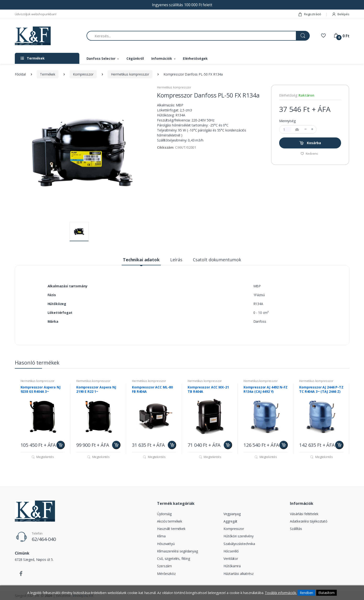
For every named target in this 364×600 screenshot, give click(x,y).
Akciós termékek (170, 521)
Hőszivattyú (166, 544)
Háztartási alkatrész (238, 574)
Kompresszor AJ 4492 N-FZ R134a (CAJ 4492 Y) (266, 389)
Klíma (161, 536)
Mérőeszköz (166, 574)
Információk (162, 58)
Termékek (48, 74)
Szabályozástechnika (239, 544)
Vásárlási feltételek (304, 514)
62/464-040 (44, 539)
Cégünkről (135, 58)
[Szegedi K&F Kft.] (33, 36)
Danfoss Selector (101, 58)
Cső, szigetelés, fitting (174, 559)
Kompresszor (83, 74)
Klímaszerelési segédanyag (177, 551)
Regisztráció (310, 14)
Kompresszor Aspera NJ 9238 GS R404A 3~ (41, 389)
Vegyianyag (232, 514)
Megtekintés (43, 457)
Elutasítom (326, 593)
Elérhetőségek (195, 58)
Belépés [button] (341, 14)
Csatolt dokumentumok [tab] (217, 260)
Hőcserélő (231, 551)
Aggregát (230, 521)
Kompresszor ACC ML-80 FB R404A (152, 389)
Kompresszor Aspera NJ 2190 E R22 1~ (96, 389)
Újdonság (164, 514)
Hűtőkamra (232, 566)
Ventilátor (231, 559)
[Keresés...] (191, 36)
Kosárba (310, 143)
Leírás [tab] (176, 260)
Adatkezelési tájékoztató (309, 521)
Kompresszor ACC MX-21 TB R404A (208, 389)
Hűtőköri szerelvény (238, 536)
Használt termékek (171, 529)
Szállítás (296, 529)
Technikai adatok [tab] (141, 260)
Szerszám (164, 566)
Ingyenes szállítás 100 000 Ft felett (182, 5)
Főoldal (20, 74)
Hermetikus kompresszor (130, 74)
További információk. (281, 593)
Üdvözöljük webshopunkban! (36, 14)
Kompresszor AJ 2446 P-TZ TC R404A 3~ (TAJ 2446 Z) (321, 389)
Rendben (306, 593)
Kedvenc (309, 153)
